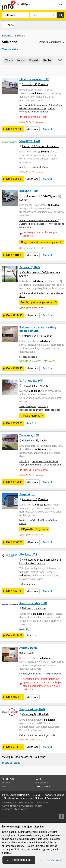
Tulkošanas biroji (28, 584)
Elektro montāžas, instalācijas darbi (37, 735)
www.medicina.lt (27, 803)
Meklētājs (24, 4)
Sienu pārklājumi (28, 406)
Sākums (6, 783)
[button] (60, 61)
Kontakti (37, 795)
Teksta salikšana (11, 49)
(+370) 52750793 (13, 591)
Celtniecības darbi (53, 465)
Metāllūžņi (24, 629)
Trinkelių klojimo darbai (36, 470)
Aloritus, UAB (28, 554)
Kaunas (21, 60)
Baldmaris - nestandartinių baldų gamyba (38, 329)
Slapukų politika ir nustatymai (18, 798)
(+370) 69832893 (13, 179)
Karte (38, 779)
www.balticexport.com (31, 806)
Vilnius (9, 60)
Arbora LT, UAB (30, 267)
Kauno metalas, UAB (33, 603)
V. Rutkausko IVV (31, 381)
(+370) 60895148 (13, 129)
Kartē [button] (8, 25)
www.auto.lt (43, 803)
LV (60, 4)
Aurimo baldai (29, 648)
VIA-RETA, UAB (30, 141)
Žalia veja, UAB (29, 435)
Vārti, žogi (43, 406)
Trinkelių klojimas (32, 416)
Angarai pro (27, 494)
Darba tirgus (42, 787)
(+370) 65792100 (13, 542)
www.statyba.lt (9, 803)
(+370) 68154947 (13, 368)
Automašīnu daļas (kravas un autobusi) (39, 220)
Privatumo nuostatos (54, 795)
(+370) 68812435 (13, 315)
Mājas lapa (33, 129)
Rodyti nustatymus (50, 860)
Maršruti (48, 129)
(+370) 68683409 (13, 636)
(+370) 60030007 (13, 423)
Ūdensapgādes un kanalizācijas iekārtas (40, 410)
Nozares (6, 787)
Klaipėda (34, 60)
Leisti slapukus (19, 860)
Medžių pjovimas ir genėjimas (39, 302)
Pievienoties (53, 798)
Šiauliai (47, 60)
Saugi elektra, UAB (32, 709)
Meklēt (61, 15)
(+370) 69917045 (13, 482)
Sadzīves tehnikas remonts (33, 105)
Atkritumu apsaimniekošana (34, 167)
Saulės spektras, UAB (20, 795)
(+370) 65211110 (13, 747)
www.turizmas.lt (10, 806)
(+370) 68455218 (13, 697)
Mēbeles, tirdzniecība (30, 674)
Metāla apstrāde (28, 520)
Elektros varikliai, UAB (34, 79)
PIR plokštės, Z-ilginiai (35, 529)
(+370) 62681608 (13, 255)
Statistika (40, 798)
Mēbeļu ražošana (28, 357)
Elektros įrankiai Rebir (35, 117)
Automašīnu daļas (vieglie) (33, 224)
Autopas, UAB (29, 191)
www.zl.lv (25, 809)
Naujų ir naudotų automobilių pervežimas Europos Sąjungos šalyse (43, 242)
